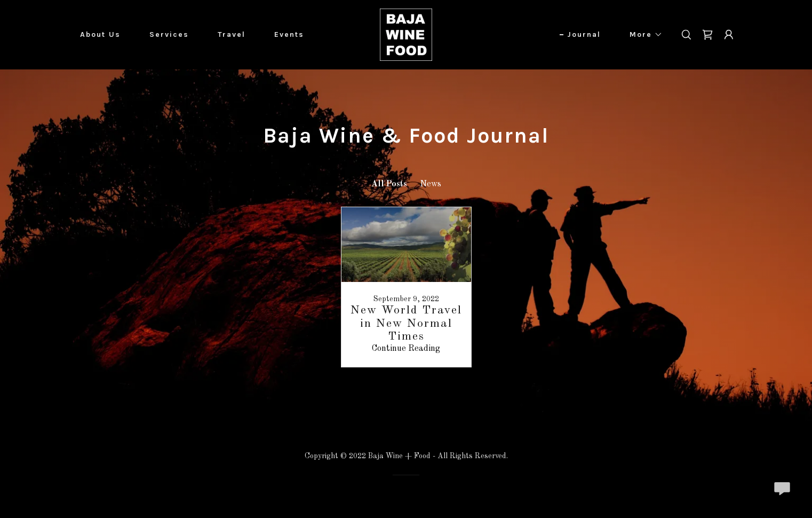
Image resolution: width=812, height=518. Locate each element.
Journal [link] (584, 34)
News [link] (431, 184)
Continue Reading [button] (406, 349)
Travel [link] (232, 34)
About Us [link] (100, 34)
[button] (642, 35)
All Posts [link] (389, 184)
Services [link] (169, 34)
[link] (406, 35)
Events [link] (289, 34)
